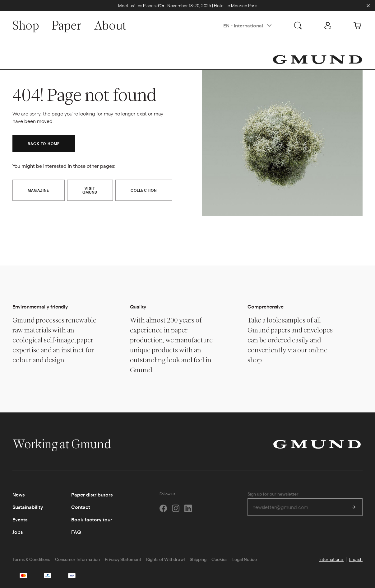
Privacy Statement (123, 559)
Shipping (198, 559)
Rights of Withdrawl (165, 559)
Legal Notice (245, 559)
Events (20, 519)
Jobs (18, 532)
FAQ (76, 532)
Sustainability (28, 507)
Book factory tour (92, 519)
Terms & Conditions (31, 559)
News (19, 494)
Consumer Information (77, 559)
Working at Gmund (68, 444)
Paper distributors (92, 494)
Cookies (219, 559)
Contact (81, 507)
